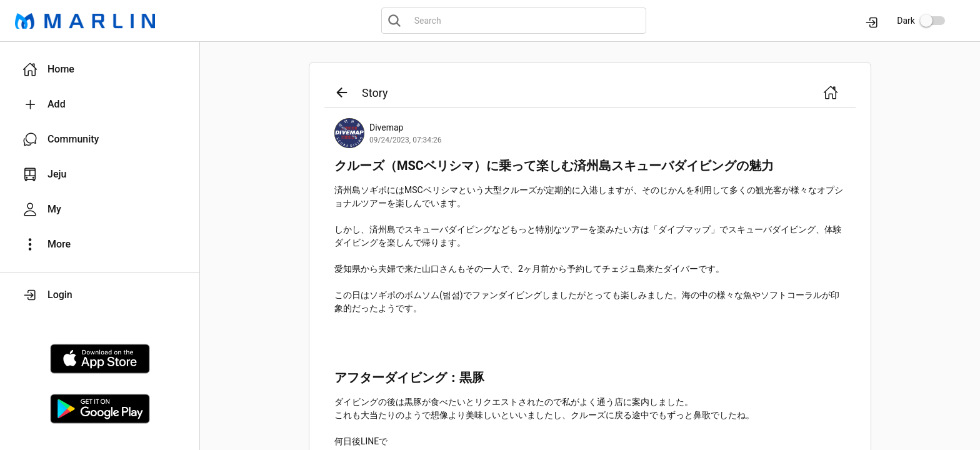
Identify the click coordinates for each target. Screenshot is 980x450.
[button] (100, 69)
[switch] (932, 21)
